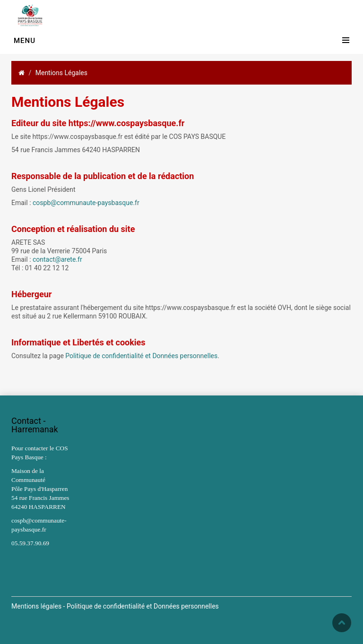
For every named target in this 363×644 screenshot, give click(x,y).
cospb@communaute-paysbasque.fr (86, 203)
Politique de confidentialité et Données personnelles (141, 356)
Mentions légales (36, 606)
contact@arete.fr (57, 259)
